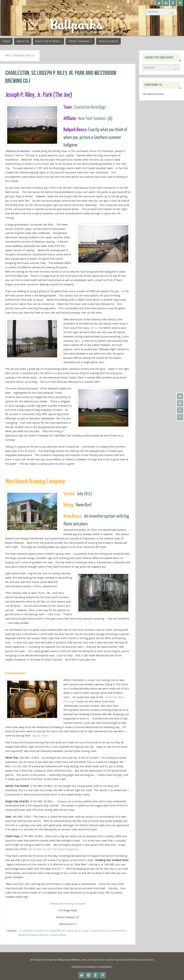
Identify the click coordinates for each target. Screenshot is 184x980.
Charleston (27, 931)
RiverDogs (72, 931)
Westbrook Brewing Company (68, 904)
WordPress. (106, 967)
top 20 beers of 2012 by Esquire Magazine (53, 849)
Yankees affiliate (58, 935)
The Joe (111, 931)
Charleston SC (41, 931)
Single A (86, 931)
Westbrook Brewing (28, 935)
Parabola (91, 967)
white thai (44, 935)
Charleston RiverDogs (90, 107)
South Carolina (99, 931)
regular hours (40, 736)
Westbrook (121, 931)
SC (80, 931)
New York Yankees (92, 119)
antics (94, 328)
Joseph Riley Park (58, 931)
